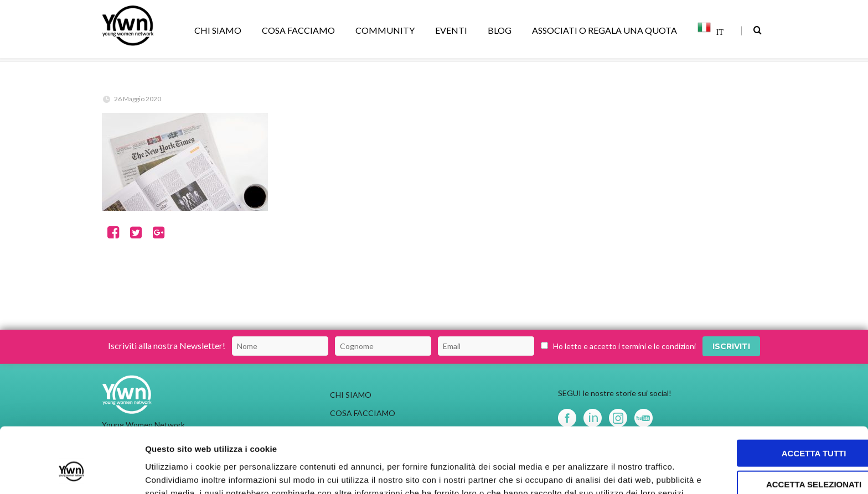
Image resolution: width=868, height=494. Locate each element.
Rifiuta (776, 446)
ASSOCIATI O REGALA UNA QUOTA (606, 30)
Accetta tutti (776, 383)
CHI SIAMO (220, 30)
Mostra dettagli (582, 472)
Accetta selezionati (776, 415)
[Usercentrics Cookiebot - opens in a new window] (72, 472)
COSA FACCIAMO (300, 30)
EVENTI (453, 30)
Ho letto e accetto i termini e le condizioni (624, 346)
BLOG (502, 30)
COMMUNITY (387, 30)
